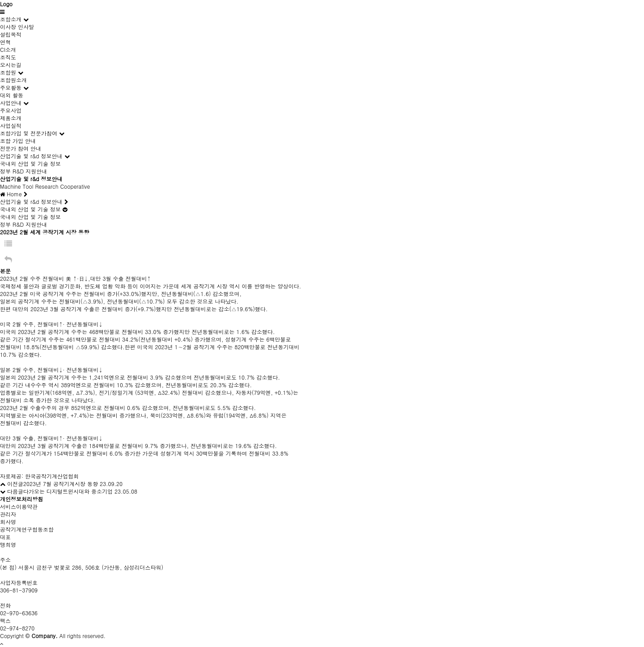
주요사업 (11, 110)
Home (14, 194)
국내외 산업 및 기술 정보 (30, 163)
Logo (6, 4)
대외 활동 (12, 95)
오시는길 (11, 65)
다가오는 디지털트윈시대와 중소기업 (68, 491)
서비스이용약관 (19, 506)
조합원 (8, 72)
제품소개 (11, 118)
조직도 (8, 57)
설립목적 (11, 34)
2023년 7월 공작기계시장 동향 (61, 484)
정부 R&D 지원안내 (23, 171)
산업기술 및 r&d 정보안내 (31, 156)
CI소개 (8, 49)
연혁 (5, 42)
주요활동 (11, 87)
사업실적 (11, 125)
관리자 (8, 514)
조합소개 (11, 19)
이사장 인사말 (17, 27)
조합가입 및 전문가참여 (29, 133)
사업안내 (11, 103)
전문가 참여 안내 (21, 148)
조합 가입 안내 (18, 141)
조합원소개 (13, 80)
